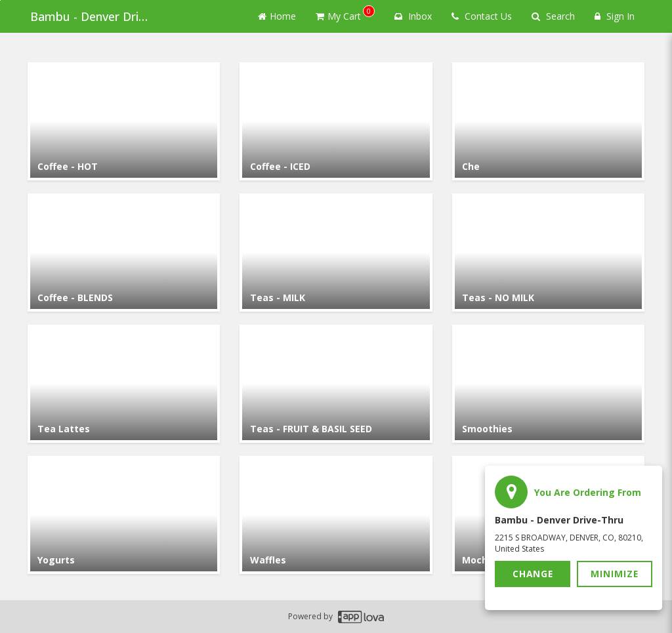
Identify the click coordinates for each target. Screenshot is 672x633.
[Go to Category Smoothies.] (548, 384)
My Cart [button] (345, 14)
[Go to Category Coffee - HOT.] (124, 121)
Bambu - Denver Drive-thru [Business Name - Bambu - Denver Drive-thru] (93, 16)
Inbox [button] (413, 16)
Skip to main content (0, 0)
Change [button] (533, 574)
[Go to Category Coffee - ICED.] (336, 121)
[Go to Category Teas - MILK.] (336, 253)
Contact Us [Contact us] (482, 16)
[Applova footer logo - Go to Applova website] (361, 617)
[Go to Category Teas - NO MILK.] (548, 253)
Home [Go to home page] (277, 16)
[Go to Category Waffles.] (336, 515)
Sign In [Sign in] (615, 16)
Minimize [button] (615, 574)
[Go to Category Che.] (548, 121)
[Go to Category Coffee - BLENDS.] (124, 253)
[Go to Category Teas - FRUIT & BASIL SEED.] (336, 384)
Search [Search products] (553, 16)
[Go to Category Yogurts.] (124, 515)
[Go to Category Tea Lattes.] (124, 384)
